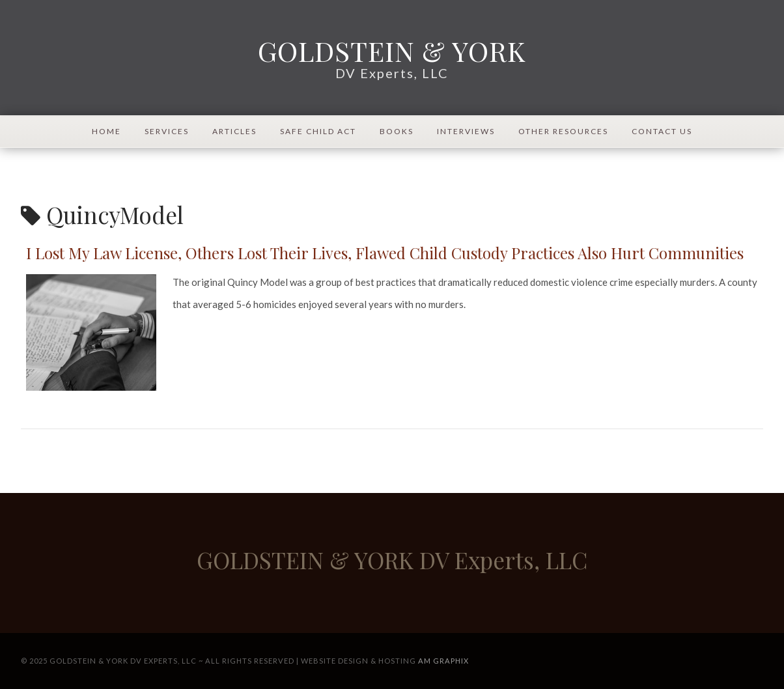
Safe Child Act (318, 131)
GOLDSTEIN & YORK (392, 51)
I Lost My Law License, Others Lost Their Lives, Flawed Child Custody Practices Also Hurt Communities (385, 253)
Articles (234, 131)
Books (397, 131)
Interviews (466, 131)
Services (167, 131)
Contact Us (662, 131)
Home (106, 131)
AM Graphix (443, 661)
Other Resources (563, 131)
